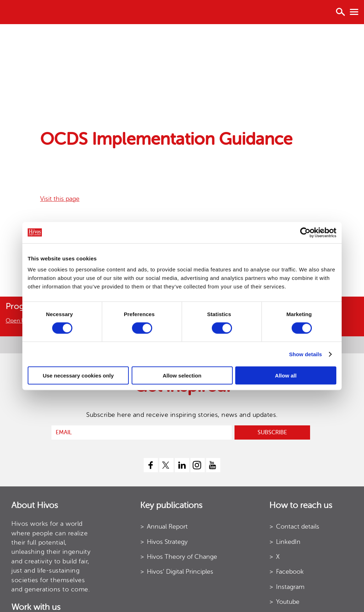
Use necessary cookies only (78, 376)
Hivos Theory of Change (182, 557)
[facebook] (151, 465)
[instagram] (198, 465)
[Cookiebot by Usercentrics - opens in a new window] (305, 232)
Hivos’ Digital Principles (180, 572)
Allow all (286, 376)
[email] (142, 432)
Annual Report (167, 526)
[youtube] (213, 465)
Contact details (298, 526)
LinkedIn (288, 542)
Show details (306, 354)
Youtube (288, 602)
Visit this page (60, 199)
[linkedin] (182, 465)
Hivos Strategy (167, 542)
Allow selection (182, 376)
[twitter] (166, 465)
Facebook (290, 572)
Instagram (290, 587)
